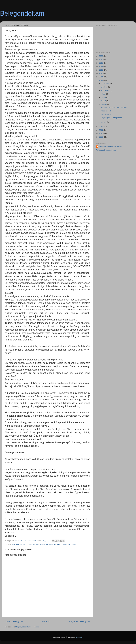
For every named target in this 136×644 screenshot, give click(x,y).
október (104, 87)
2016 (101, 70)
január (104, 122)
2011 (101, 130)
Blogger (79, 637)
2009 (101, 137)
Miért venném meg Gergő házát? (114, 107)
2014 (101, 77)
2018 (101, 63)
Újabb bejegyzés (14, 621)
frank (51, 544)
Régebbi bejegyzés (79, 621)
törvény (57, 544)
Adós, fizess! (106, 111)
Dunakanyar (31, 544)
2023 (101, 56)
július (103, 94)
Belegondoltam (22, 13)
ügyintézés (65, 544)
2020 (101, 60)
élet (38, 544)
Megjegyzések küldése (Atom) (27, 627)
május (104, 101)
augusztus (105, 90)
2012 (101, 127)
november (105, 83)
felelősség (44, 544)
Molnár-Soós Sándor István (110, 147)
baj (18, 544)
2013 (101, 80)
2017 (101, 66)
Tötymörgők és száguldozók (112, 118)
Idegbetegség (106, 114)
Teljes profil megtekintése (106, 150)
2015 (101, 73)
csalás (22, 544)
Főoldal (46, 621)
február (104, 104)
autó (14, 544)
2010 (101, 133)
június (104, 97)
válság (73, 544)
